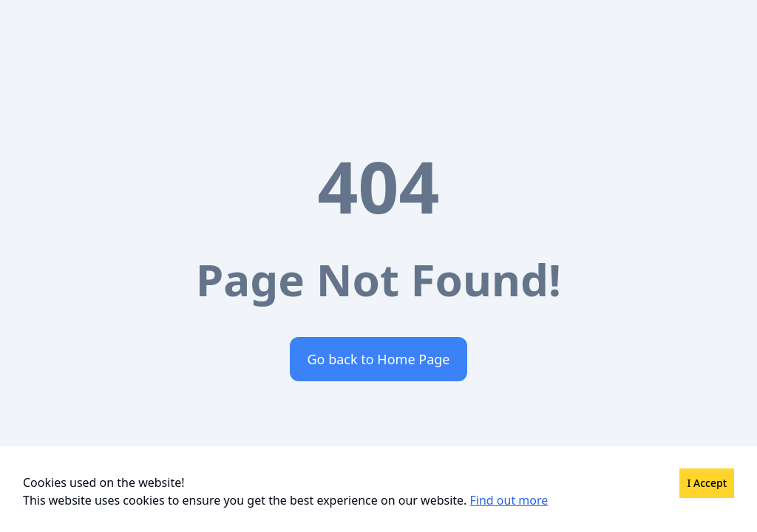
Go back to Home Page (379, 359)
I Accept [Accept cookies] (707, 483)
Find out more (509, 500)
